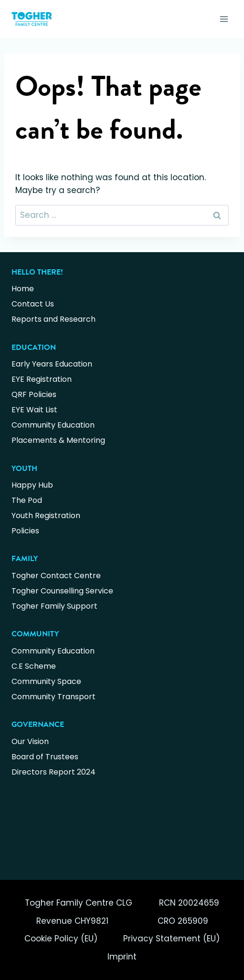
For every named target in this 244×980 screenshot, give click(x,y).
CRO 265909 (183, 921)
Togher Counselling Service (62, 591)
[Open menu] (224, 19)
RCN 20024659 (189, 903)
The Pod (27, 500)
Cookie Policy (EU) (61, 939)
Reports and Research (53, 319)
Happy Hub (32, 485)
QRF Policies (34, 394)
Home (23, 289)
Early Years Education (52, 364)
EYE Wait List (34, 410)
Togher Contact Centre (56, 576)
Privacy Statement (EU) (171, 939)
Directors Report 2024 (53, 772)
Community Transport (53, 697)
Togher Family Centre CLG (79, 903)
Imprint (122, 957)
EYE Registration (42, 379)
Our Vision (30, 741)
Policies (25, 531)
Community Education (53, 425)
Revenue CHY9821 (72, 921)
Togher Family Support (54, 606)
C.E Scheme (34, 666)
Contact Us (33, 304)
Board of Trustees (45, 757)
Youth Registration (46, 516)
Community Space (46, 681)
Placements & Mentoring (58, 440)
